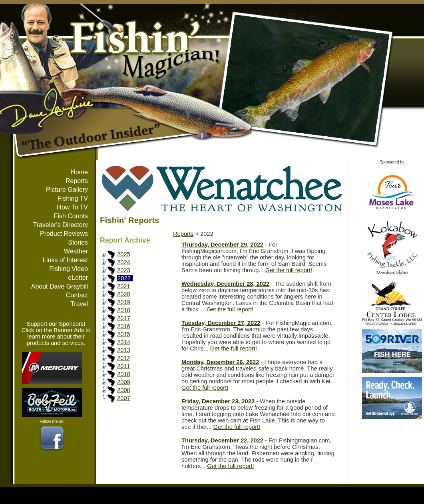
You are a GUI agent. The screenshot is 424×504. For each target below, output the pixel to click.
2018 (124, 310)
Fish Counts (71, 216)
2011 (124, 366)
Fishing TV (73, 198)
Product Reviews (64, 234)
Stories (78, 242)
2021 (124, 286)
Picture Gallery (67, 190)
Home (79, 172)
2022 (124, 278)
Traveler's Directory (60, 225)
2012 (124, 358)
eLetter (78, 278)
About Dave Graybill (60, 286)
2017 (124, 318)
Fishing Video (69, 269)
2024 (124, 262)
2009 (124, 382)
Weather (76, 251)
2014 (124, 342)
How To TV (72, 207)
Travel (79, 304)
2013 (124, 350)
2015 (124, 334)
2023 (124, 270)
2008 (124, 390)
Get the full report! (289, 270)
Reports (77, 181)
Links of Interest (65, 260)
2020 (124, 294)
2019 (124, 302)
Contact (77, 295)
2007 (124, 398)
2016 (124, 326)
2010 (124, 374)
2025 (124, 254)
